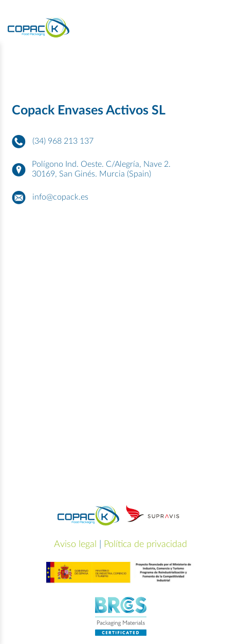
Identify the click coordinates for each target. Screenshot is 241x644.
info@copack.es (60, 197)
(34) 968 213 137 (63, 141)
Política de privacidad (145, 544)
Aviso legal (75, 544)
